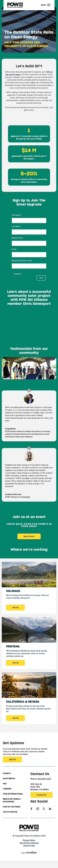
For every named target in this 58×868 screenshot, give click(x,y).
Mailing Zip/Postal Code (22, 261)
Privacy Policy (29, 840)
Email (14, 249)
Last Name (16, 226)
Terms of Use (29, 846)
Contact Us (42, 795)
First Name (16, 215)
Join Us (15, 607)
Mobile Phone (17, 238)
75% (33, 83)
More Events (29, 536)
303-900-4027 (44, 779)
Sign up (12, 759)
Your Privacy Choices (29, 843)
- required (17, 274)
